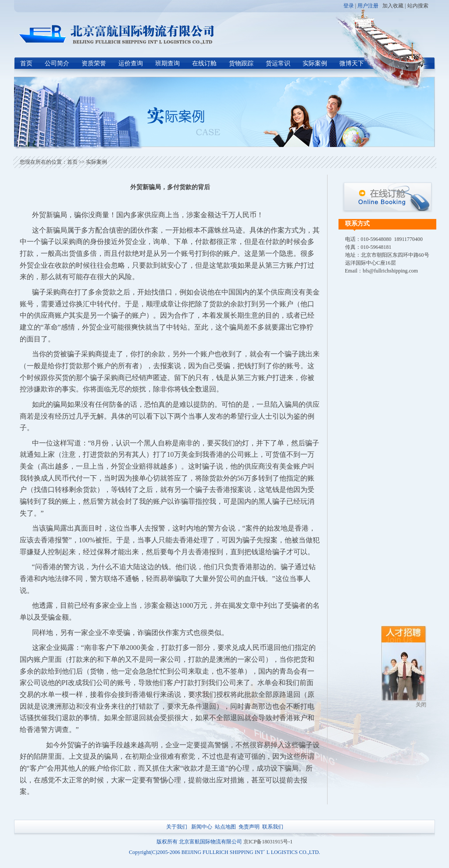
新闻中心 (202, 827)
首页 (26, 63)
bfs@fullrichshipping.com (390, 271)
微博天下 (352, 63)
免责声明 (249, 827)
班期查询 (167, 63)
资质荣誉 (94, 63)
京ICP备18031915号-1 (268, 842)
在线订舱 (204, 63)
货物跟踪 (241, 63)
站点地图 (225, 827)
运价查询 (131, 63)
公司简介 (57, 63)
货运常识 (278, 63)
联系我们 (273, 827)
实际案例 (315, 63)
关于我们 (177, 827)
